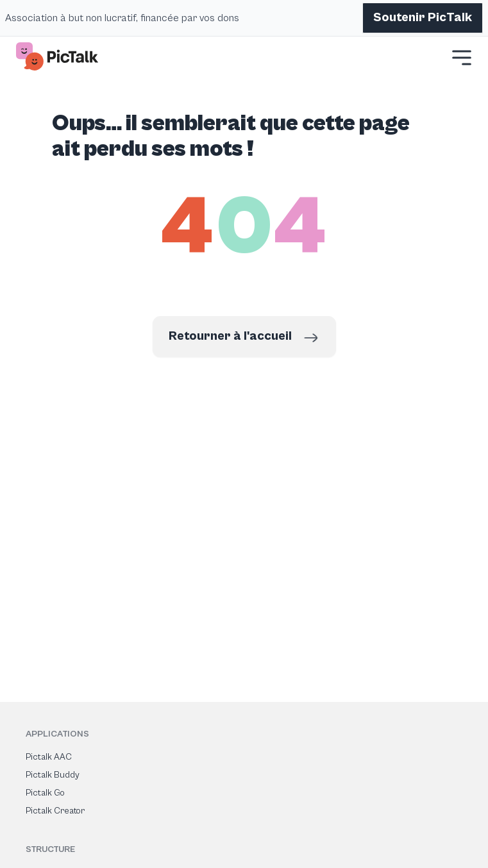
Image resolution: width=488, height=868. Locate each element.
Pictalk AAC (49, 757)
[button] (462, 58)
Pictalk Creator (55, 811)
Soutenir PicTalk (423, 18)
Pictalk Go (45, 793)
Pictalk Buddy (53, 775)
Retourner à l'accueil (244, 338)
